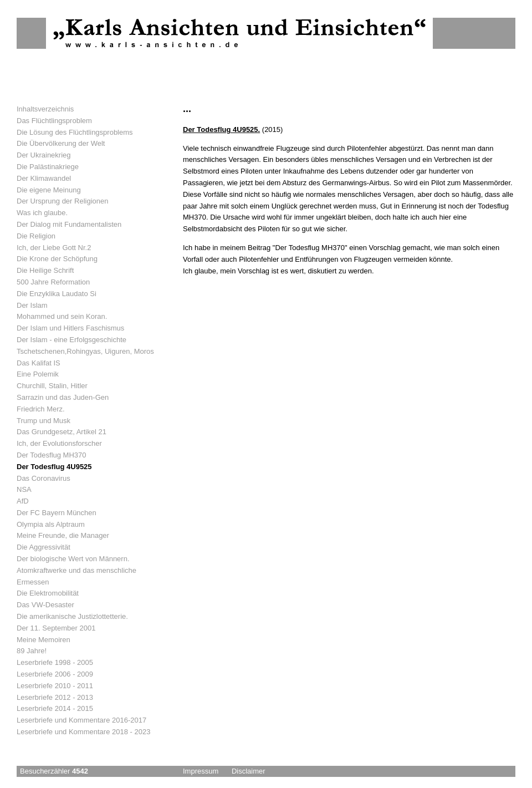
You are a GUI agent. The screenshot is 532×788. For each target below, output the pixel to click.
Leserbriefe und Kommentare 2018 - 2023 (83, 732)
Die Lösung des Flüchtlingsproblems (75, 132)
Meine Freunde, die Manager (63, 535)
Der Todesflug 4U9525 (54, 467)
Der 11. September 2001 (56, 628)
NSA (24, 489)
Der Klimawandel (44, 178)
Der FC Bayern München (57, 513)
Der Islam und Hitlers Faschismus (70, 328)
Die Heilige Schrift (45, 270)
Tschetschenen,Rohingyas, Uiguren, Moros (85, 351)
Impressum (201, 771)
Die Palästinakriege (48, 167)
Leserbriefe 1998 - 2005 (55, 662)
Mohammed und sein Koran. (62, 316)
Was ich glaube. (42, 213)
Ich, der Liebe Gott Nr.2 (54, 248)
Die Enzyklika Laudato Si (57, 294)
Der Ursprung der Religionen (62, 201)
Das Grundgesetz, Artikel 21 (62, 432)
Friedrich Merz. (41, 409)
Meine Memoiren (44, 640)
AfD (23, 501)
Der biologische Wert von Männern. (73, 559)
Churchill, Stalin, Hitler (52, 386)
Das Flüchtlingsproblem (54, 121)
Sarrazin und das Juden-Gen (63, 397)
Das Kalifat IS (39, 363)
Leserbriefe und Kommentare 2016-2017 (81, 720)
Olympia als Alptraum (51, 524)
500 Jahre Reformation (53, 282)
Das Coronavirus (44, 478)
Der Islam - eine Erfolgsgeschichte (71, 340)
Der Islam (32, 305)
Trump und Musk (44, 421)
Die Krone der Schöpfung (57, 259)
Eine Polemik (38, 374)
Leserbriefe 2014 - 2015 (55, 708)
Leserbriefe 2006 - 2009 (55, 674)
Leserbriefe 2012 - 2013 (55, 697)
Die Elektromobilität (48, 593)
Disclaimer (249, 771)
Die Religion (36, 236)
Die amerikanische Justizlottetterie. (72, 616)
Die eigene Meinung (49, 190)
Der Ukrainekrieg (44, 155)
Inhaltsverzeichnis (45, 109)
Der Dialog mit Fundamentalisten (69, 224)
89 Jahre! (32, 651)
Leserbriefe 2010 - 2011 (55, 686)
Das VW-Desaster (45, 605)
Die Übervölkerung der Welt (61, 143)
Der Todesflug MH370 (52, 455)
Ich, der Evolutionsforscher (59, 443)
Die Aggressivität (44, 547)
